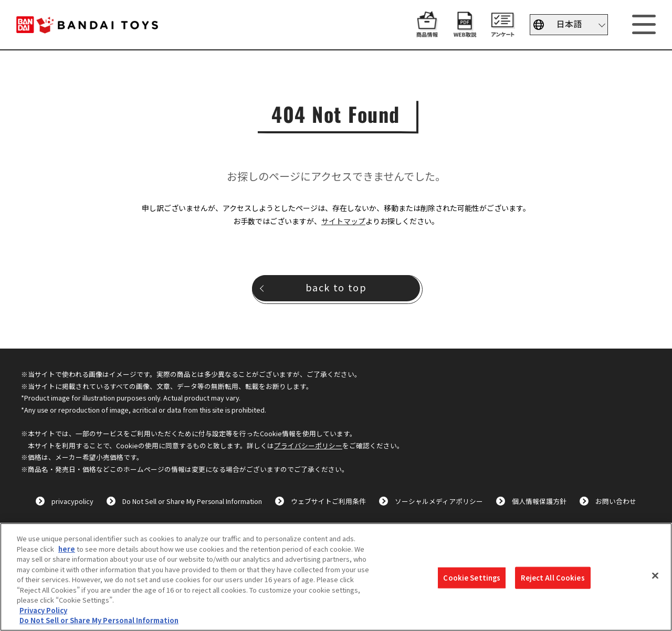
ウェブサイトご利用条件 (328, 501)
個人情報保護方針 (539, 501)
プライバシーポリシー (308, 445)
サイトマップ (343, 221)
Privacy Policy (43, 610)
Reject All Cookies (553, 578)
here (67, 549)
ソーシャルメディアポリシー (439, 501)
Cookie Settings (472, 578)
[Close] (655, 576)
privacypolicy (72, 501)
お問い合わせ (616, 501)
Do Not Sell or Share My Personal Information (192, 501)
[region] (336, 577)
